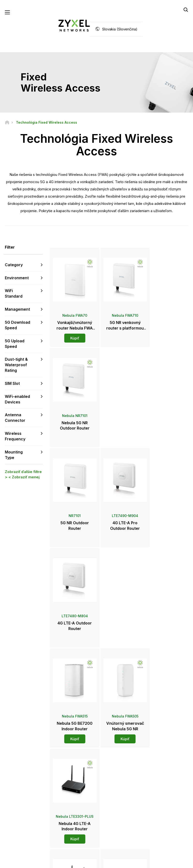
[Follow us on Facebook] (11, 832)
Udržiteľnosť (157, 818)
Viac (120, 646)
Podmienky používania (68, 862)
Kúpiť (73, 334)
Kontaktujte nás (97, 738)
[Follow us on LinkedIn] (36, 832)
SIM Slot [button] (12, 384)
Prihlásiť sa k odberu (31, 803)
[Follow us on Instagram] (23, 839)
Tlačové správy (115, 802)
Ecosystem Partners (163, 791)
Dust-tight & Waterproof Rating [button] (16, 365)
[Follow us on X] (11, 839)
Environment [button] (17, 278)
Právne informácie (28, 862)
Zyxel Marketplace (118, 775)
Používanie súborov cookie (161, 862)
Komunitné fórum (73, 783)
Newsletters (113, 818)
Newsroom (114, 794)
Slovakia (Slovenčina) (120, 29)
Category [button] (14, 265)
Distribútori (112, 783)
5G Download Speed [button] (18, 325)
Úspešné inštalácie (162, 826)
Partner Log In (158, 775)
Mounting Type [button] (14, 455)
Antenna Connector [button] (15, 418)
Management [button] (17, 309)
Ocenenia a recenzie (119, 810)
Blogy (108, 826)
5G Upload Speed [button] (15, 344)
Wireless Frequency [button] (15, 436)
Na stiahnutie (70, 791)
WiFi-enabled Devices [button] (17, 399)
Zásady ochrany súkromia (113, 862)
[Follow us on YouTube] (24, 832)
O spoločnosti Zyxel (163, 810)
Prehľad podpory (72, 775)
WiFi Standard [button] (14, 294)
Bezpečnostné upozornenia (71, 801)
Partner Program (160, 783)
